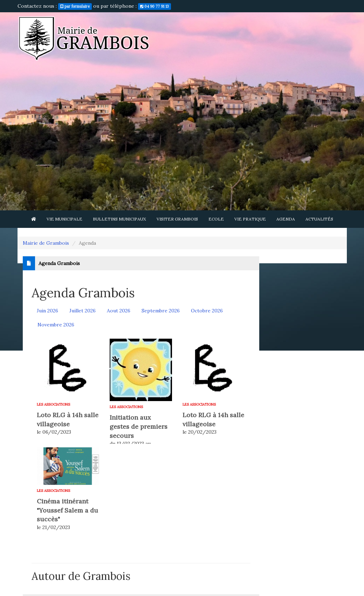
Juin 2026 (47, 311)
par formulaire (75, 6)
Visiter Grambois (177, 219)
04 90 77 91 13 (154, 6)
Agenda (286, 219)
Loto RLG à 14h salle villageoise (68, 419)
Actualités (319, 219)
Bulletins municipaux (119, 219)
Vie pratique (250, 219)
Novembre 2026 (56, 325)
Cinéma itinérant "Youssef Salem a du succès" (67, 510)
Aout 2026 (119, 311)
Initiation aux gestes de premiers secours (139, 426)
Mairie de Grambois (46, 243)
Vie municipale (64, 219)
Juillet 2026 (83, 311)
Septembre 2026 (161, 311)
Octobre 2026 (207, 311)
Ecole (216, 219)
